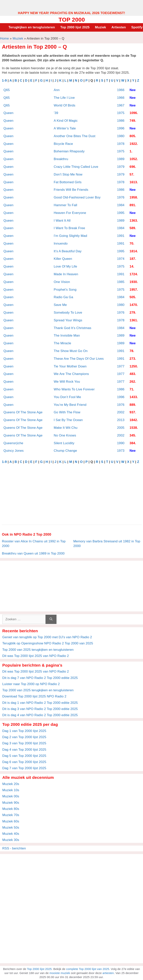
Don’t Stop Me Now (68, 174)
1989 (121, 159)
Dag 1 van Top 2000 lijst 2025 (24, 731)
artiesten (108, 973)
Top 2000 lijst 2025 (75, 27)
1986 (121, 121)
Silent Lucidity (64, 443)
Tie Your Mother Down (70, 366)
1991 (121, 236)
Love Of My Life (65, 266)
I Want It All (62, 221)
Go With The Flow (67, 412)
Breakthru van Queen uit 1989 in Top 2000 (33, 553)
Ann (57, 90)
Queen (8, 113)
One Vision (62, 282)
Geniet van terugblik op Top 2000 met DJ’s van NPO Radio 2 (47, 637)
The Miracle (62, 343)
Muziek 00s (11, 796)
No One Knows (65, 435)
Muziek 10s (11, 790)
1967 (121, 105)
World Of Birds (64, 105)
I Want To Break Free (69, 228)
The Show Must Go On (71, 351)
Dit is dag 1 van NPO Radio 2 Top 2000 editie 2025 (40, 703)
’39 (56, 113)
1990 (121, 443)
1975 (121, 113)
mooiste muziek (60, 973)
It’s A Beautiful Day (68, 251)
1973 (121, 451)
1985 (121, 282)
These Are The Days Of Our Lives (79, 359)
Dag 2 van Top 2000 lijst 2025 (24, 737)
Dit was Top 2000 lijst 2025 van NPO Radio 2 (36, 656)
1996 (121, 128)
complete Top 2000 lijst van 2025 (88, 969)
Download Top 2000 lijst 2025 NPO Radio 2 (34, 696)
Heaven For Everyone (70, 213)
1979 (121, 167)
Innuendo (61, 244)
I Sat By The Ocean (68, 420)
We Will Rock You (67, 382)
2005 (121, 428)
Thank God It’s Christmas (72, 328)
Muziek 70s (11, 815)
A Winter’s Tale (65, 128)
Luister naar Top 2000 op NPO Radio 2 (31, 684)
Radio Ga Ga (63, 297)
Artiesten (119, 27)
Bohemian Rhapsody (69, 151)
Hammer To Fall (65, 205)
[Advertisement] (71, 5)
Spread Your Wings (68, 320)
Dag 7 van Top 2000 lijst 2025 (24, 768)
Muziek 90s (11, 803)
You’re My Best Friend (70, 405)
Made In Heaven (66, 274)
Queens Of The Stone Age (23, 412)
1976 (121, 197)
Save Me (60, 305)
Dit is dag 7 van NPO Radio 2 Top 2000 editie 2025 (40, 678)
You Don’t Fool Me (67, 397)
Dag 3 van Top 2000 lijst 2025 (24, 743)
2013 (121, 420)
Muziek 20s (11, 784)
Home (4, 38)
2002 (121, 412)
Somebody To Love (68, 313)
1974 (121, 259)
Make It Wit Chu (65, 428)
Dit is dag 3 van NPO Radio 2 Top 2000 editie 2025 (40, 709)
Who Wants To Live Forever (74, 389)
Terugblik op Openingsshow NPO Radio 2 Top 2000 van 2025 (48, 643)
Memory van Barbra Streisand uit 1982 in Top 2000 (107, 544)
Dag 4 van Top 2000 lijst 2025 (24, 750)
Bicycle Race (63, 144)
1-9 (4, 81)
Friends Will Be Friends (71, 190)
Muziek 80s (11, 809)
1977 (121, 366)
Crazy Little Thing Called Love (76, 167)
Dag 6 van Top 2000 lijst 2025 (24, 762)
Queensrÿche (13, 443)
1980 (121, 136)
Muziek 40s (11, 834)
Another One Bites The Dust (74, 136)
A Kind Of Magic (66, 121)
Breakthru (61, 159)
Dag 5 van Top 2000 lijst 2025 (24, 756)
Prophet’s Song (65, 290)
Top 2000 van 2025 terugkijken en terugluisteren (38, 650)
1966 (121, 90)
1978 (121, 144)
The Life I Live (64, 98)
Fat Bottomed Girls (68, 182)
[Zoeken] (51, 619)
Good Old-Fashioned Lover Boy (77, 197)
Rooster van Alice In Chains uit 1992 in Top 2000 (34, 544)
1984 (121, 205)
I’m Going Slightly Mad (70, 236)
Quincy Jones (14, 451)
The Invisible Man (67, 336)
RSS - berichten (14, 848)
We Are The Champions (71, 374)
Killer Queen (63, 259)
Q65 (7, 90)
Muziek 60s (11, 821)
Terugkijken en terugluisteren (32, 27)
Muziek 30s (11, 840)
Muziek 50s (11, 828)
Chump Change (65, 451)
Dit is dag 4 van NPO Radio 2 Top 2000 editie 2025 (40, 715)
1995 (121, 213)
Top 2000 (72, 20)
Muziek (101, 27)
